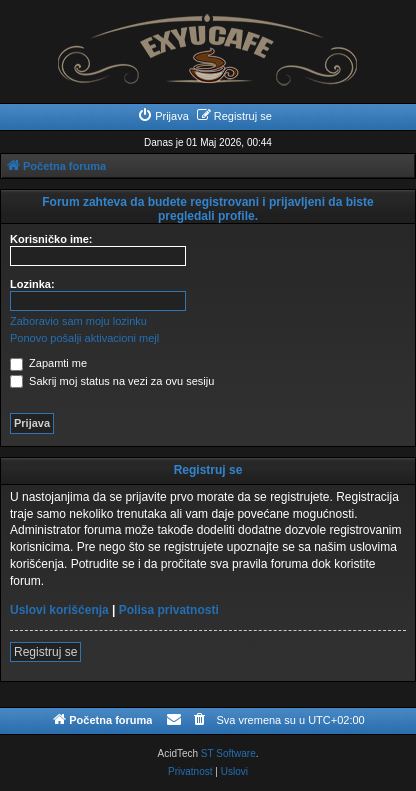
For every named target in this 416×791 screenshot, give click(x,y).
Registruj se (45, 652)
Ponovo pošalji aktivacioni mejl (84, 338)
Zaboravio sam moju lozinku (78, 321)
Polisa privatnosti (169, 610)
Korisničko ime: (51, 239)
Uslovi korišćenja (59, 610)
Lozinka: (32, 284)
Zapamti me (48, 363)
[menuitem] (163, 116)
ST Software (228, 753)
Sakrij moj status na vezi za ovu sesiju (112, 381)
